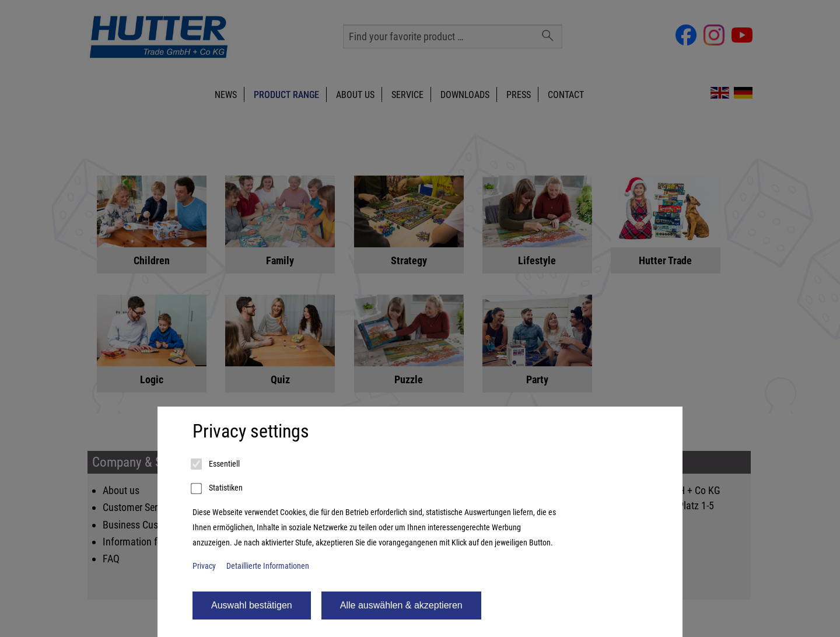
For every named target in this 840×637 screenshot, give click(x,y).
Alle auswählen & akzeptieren (401, 605)
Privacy (204, 566)
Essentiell (216, 464)
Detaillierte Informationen (268, 566)
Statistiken (218, 489)
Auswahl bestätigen (252, 605)
